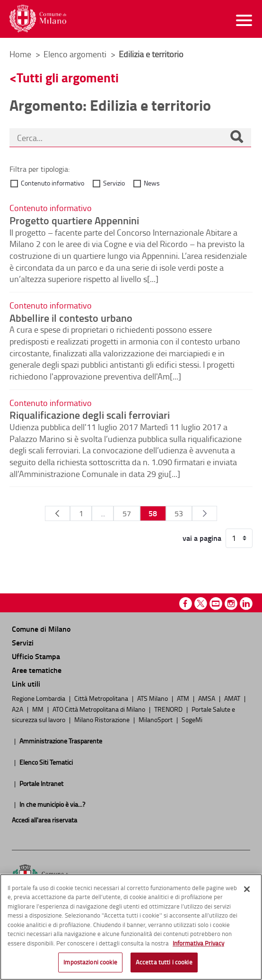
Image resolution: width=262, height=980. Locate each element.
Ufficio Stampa (36, 656)
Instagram (231, 604)
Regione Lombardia (39, 698)
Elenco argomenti (76, 54)
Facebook (186, 604)
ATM (184, 698)
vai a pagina (202, 538)
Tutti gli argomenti (68, 77)
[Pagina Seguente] (205, 513)
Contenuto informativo (52, 183)
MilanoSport (156, 719)
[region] (131, 927)
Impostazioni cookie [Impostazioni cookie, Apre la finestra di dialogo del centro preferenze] (90, 962)
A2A (18, 709)
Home (20, 54)
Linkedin (246, 604)
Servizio (114, 183)
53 (179, 513)
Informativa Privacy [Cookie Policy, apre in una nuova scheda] (198, 943)
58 (153, 513)
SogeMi (192, 719)
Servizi (23, 642)
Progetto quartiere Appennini (74, 220)
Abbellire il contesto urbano (71, 318)
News (152, 183)
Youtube (216, 604)
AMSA (207, 698)
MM (39, 709)
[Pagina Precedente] (57, 513)
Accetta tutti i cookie (164, 962)
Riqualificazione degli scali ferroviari (90, 415)
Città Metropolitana (102, 698)
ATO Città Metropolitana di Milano (100, 709)
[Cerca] (236, 138)
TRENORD (169, 709)
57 (127, 513)
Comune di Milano (41, 629)
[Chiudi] (247, 889)
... (103, 513)
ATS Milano (153, 698)
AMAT (233, 698)
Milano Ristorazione (103, 719)
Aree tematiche (37, 670)
